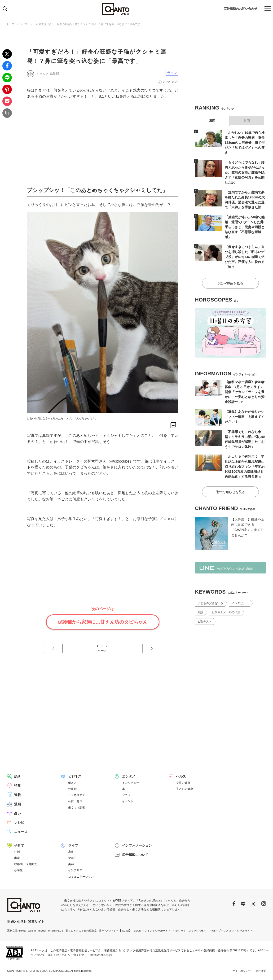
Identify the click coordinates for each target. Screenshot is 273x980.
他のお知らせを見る (230, 492)
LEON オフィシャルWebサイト (152, 931)
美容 (71, 864)
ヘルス (181, 776)
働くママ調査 (77, 808)
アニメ (126, 795)
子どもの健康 (185, 789)
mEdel (42, 931)
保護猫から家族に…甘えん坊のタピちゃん (103, 622)
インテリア (75, 870)
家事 (71, 852)
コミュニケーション (81, 877)
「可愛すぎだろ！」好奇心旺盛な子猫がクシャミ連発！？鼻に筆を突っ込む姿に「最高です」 (88, 24)
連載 (18, 795)
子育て (19, 845)
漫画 (18, 804)
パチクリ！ (179, 931)
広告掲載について (135, 855)
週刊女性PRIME (16, 931)
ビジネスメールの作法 (226, 612)
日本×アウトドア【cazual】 (115, 931)
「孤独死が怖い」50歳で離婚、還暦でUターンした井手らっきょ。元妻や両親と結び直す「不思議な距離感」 (245, 227)
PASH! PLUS (56, 931)
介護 (200, 612)
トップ (10, 24)
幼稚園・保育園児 (26, 864)
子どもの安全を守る (210, 603)
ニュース (21, 832)
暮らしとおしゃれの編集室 (81, 931)
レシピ (19, 822)
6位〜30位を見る (230, 283)
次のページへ (152, 648)
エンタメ (129, 776)
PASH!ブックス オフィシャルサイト (232, 931)
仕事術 (72, 789)
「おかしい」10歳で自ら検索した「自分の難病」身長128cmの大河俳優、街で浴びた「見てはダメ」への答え (245, 143)
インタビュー (240, 603)
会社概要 (261, 971)
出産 (17, 858)
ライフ (24, 24)
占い (18, 813)
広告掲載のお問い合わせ (239, 9)
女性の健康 (183, 783)
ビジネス (75, 776)
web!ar (32, 931)
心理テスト (205, 621)
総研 (18, 776)
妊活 (17, 852)
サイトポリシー (242, 971)
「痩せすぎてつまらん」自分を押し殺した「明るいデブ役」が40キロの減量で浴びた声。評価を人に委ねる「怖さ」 (245, 257)
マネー (72, 858)
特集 (18, 786)
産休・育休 (75, 801)
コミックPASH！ (198, 931)
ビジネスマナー (78, 795)
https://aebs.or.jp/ (101, 955)
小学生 (18, 870)
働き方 (72, 783)
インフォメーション (137, 845)
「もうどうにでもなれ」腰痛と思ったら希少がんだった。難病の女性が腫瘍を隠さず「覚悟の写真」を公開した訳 (245, 172)
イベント (128, 801)
